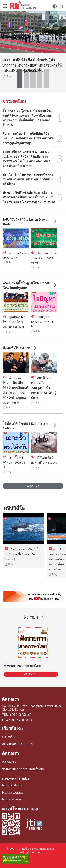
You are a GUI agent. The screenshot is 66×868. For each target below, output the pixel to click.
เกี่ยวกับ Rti (12, 728)
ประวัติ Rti (10, 737)
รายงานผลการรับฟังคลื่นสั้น (23, 769)
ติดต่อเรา (10, 699)
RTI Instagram (12, 792)
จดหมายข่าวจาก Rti (17, 744)
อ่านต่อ (33, 486)
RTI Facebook (12, 785)
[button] (20, 79)
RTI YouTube (12, 799)
